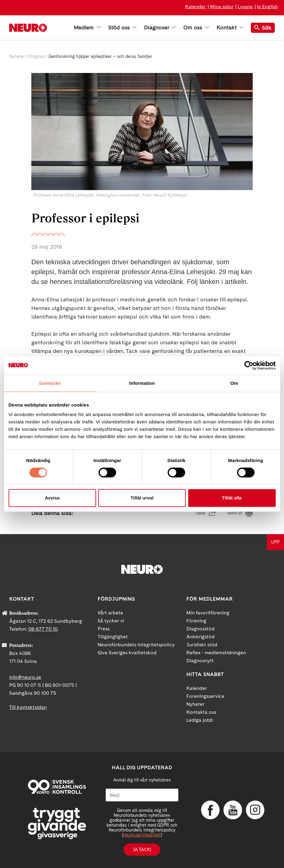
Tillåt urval (142, 498)
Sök (263, 28)
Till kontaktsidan (28, 707)
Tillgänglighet (113, 637)
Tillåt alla (232, 498)
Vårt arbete (110, 613)
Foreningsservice (205, 696)
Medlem (87, 28)
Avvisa (52, 498)
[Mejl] (142, 795)
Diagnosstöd (200, 629)
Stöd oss (122, 28)
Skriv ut (235, 513)
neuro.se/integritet (142, 835)
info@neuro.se (25, 677)
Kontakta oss (201, 712)
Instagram (255, 810)
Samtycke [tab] (50, 383)
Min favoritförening (208, 613)
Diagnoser (160, 28)
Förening (196, 621)
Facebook (210, 810)
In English (267, 7)
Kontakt (230, 28)
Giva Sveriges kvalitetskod (127, 653)
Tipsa (200, 513)
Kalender (195, 7)
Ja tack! (142, 850)
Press (104, 629)
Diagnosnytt (200, 661)
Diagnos (37, 56)
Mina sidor (222, 7)
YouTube (233, 810)
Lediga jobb (200, 720)
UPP (275, 542)
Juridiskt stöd (202, 645)
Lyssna (245, 7)
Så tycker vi (111, 621)
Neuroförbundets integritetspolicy (136, 645)
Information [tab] (142, 383)
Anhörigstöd (200, 637)
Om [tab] (234, 383)
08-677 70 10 (43, 629)
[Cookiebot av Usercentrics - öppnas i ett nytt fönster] (249, 365)
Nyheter (17, 56)
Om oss (196, 28)
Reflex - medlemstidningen (216, 653)
